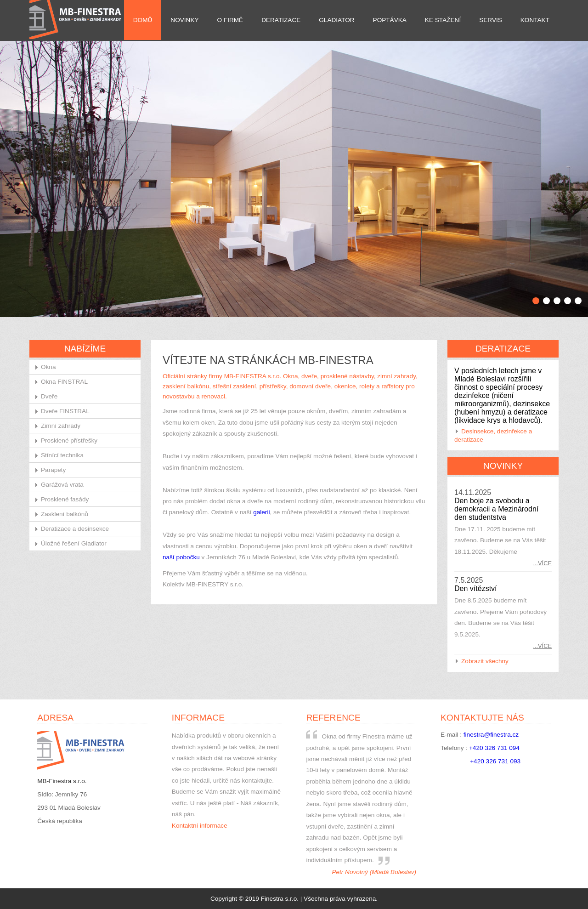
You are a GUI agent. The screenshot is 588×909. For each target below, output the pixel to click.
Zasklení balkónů (65, 514)
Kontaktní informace (200, 826)
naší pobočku (181, 557)
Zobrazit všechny (485, 661)
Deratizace (281, 20)
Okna (48, 367)
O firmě (230, 20)
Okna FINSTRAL (64, 382)
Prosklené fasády (65, 499)
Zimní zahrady (61, 426)
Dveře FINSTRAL (65, 411)
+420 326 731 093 (495, 761)
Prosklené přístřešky (69, 440)
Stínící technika (62, 455)
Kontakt (535, 20)
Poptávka (390, 20)
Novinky (184, 20)
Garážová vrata (62, 485)
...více (542, 563)
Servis (491, 20)
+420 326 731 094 (494, 748)
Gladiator (336, 20)
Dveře (49, 396)
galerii (261, 512)
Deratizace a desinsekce (75, 529)
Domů (143, 20)
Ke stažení (443, 20)
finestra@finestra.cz (491, 735)
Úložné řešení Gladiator (74, 543)
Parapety (53, 470)
